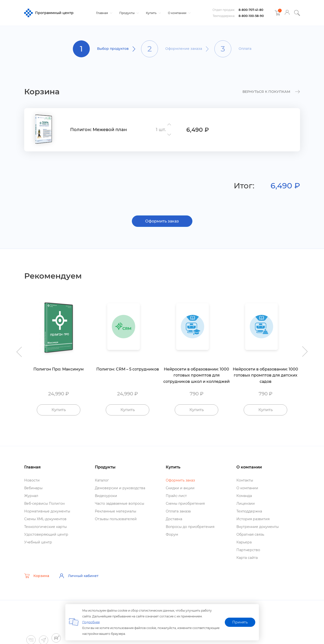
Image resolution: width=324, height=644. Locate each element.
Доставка (174, 519)
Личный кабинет (79, 576)
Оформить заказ (162, 221)
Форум (172, 534)
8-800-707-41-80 (251, 10)
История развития (253, 519)
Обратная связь (250, 534)
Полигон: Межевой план (98, 130)
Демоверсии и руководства (120, 488)
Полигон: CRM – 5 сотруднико (128, 369)
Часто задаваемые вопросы (120, 503)
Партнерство (248, 550)
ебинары (33, 488)
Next (306, 349)
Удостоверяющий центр (46, 534)
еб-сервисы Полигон (44, 503)
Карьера (244, 542)
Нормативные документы (47, 511)
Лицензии (246, 503)
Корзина (37, 576)
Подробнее (91, 622)
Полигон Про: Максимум (59, 369)
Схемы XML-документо (45, 519)
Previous (18, 349)
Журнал (31, 496)
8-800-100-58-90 (251, 16)
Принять (240, 622)
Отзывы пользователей (116, 519)
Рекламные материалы (116, 511)
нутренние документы (258, 527)
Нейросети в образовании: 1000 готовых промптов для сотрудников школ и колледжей (196, 375)
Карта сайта (247, 558)
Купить (153, 13)
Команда (244, 496)
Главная (104, 13)
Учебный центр (38, 542)
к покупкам (271, 92)
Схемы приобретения (185, 503)
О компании (179, 13)
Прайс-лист (176, 496)
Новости (32, 480)
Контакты (245, 480)
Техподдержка (249, 511)
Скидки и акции (180, 488)
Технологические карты (45, 527)
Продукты (128, 13)
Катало (102, 480)
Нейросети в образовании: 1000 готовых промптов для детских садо (265, 375)
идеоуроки (106, 496)
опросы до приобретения (190, 527)
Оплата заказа (178, 511)
